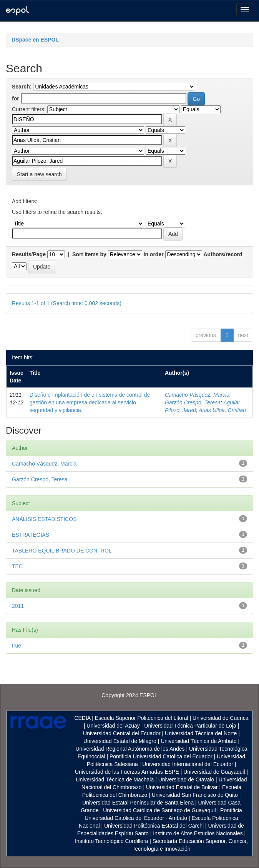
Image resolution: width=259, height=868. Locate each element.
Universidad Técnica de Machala (115, 780)
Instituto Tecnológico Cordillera (111, 841)
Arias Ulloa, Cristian (222, 410)
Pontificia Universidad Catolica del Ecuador (161, 756)
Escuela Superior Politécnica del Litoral (142, 718)
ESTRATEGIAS (31, 535)
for (16, 98)
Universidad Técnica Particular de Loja (190, 726)
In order (154, 254)
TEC (17, 566)
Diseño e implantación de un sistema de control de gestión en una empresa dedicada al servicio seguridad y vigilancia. (90, 402)
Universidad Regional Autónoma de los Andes (130, 749)
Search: (22, 87)
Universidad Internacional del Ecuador (188, 764)
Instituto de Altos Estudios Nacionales (198, 833)
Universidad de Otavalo (186, 780)
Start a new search (39, 174)
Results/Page (29, 254)
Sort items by (89, 254)
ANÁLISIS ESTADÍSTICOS (44, 519)
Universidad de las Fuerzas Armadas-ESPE (127, 772)
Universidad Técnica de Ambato (198, 741)
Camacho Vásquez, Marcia (197, 395)
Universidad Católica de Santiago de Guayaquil (159, 810)
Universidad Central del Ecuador (122, 733)
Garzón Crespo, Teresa (193, 402)
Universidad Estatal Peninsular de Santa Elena (138, 803)
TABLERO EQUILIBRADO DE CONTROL (62, 551)
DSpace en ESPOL (35, 40)
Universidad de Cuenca (221, 718)
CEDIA (82, 718)
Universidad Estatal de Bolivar (182, 787)
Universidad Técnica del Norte (201, 733)
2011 (18, 606)
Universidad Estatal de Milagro (120, 741)
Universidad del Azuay (113, 726)
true (17, 646)
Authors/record (223, 254)
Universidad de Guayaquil (214, 772)
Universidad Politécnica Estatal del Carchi (154, 826)
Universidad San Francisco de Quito (195, 795)
